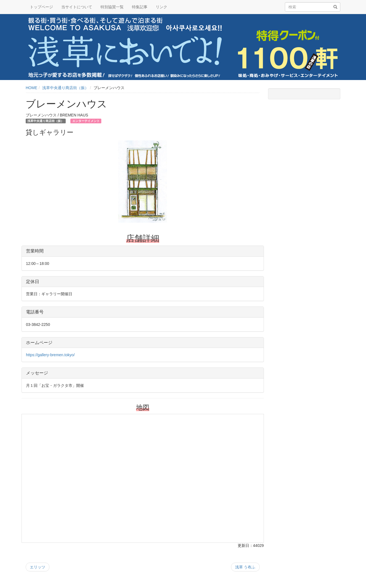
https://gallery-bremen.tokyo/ (50, 355)
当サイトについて (77, 7)
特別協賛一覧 (112, 7)
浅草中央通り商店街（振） (65, 88)
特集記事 (140, 7)
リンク (161, 7)
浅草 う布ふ (245, 567)
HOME (31, 88)
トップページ (41, 7)
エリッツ (38, 567)
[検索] (335, 7)
